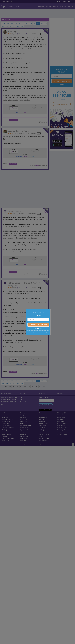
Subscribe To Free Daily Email (38, 325)
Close (48, 333)
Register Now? (38, 328)
